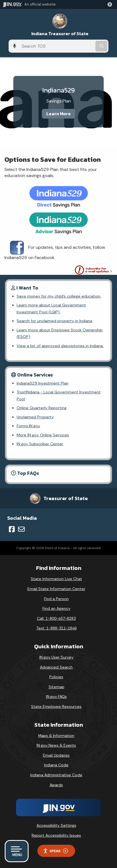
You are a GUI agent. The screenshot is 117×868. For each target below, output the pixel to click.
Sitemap (56, 687)
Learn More (58, 114)
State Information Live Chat (56, 579)
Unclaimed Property (35, 417)
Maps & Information (56, 736)
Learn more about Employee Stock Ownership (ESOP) (60, 333)
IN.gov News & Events (56, 745)
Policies (56, 677)
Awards (56, 785)
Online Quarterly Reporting (42, 408)
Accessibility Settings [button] (56, 825)
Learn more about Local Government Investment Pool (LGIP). (51, 308)
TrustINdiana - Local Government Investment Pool (59, 395)
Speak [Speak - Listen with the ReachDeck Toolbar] (55, 851)
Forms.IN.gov (28, 426)
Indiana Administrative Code (56, 775)
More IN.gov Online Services (43, 435)
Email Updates (56, 755)
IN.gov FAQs (56, 697)
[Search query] (57, 46)
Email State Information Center (56, 589)
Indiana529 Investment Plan (43, 383)
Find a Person (56, 599)
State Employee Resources (56, 706)
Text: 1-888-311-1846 (56, 628)
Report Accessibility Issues (56, 835)
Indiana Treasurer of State (60, 34)
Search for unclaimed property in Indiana (54, 321)
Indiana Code (56, 765)
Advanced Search (56, 667)
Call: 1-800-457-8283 (56, 618)
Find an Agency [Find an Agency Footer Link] (56, 608)
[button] (111, 4)
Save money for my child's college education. (59, 296)
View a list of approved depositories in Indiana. (60, 346)
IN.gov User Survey (56, 657)
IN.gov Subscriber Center (40, 444)
